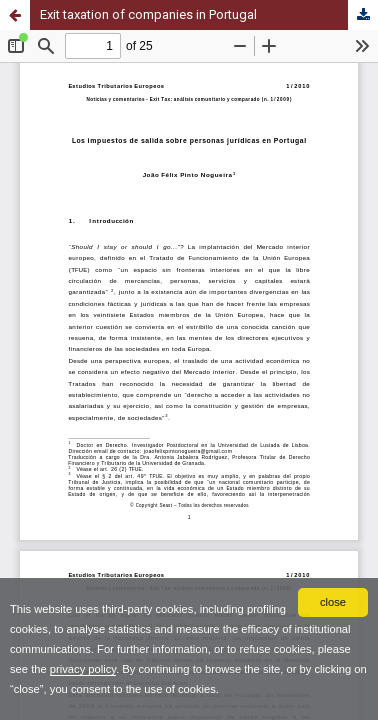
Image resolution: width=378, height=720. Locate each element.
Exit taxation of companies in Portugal (148, 14)
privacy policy (83, 669)
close (333, 602)
